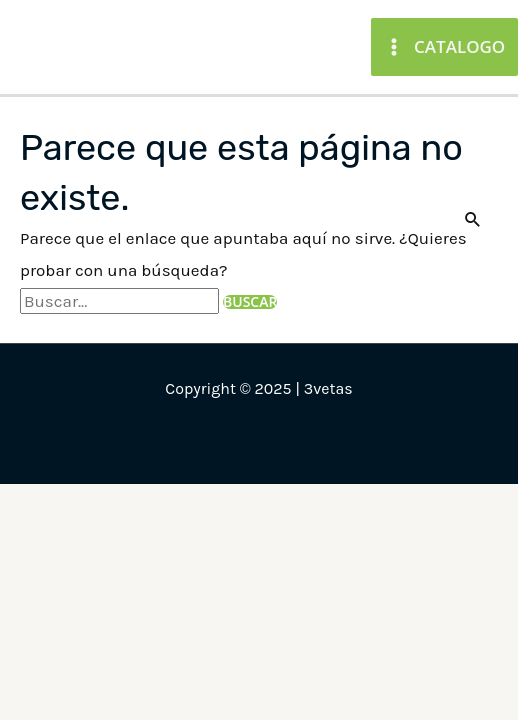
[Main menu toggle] (444, 46)
